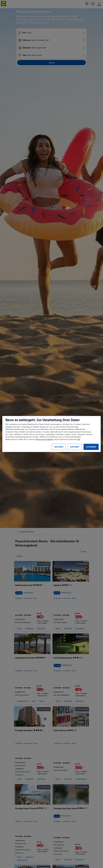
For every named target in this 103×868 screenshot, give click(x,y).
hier (79, 439)
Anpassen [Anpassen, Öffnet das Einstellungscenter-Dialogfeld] (75, 447)
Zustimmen (91, 447)
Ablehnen (59, 447)
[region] (51, 434)
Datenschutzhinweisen (44, 439)
